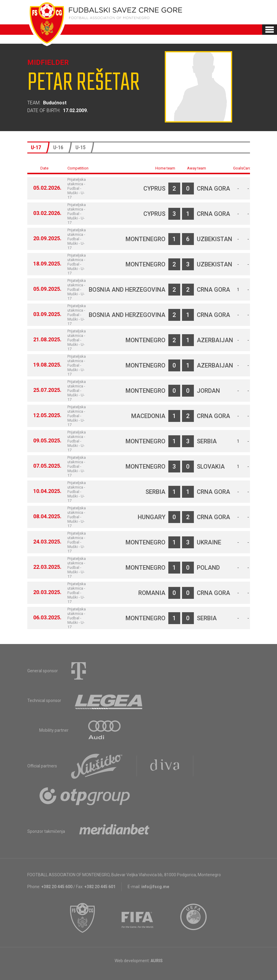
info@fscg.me (155, 887)
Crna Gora (213, 189)
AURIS (157, 961)
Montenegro (145, 239)
